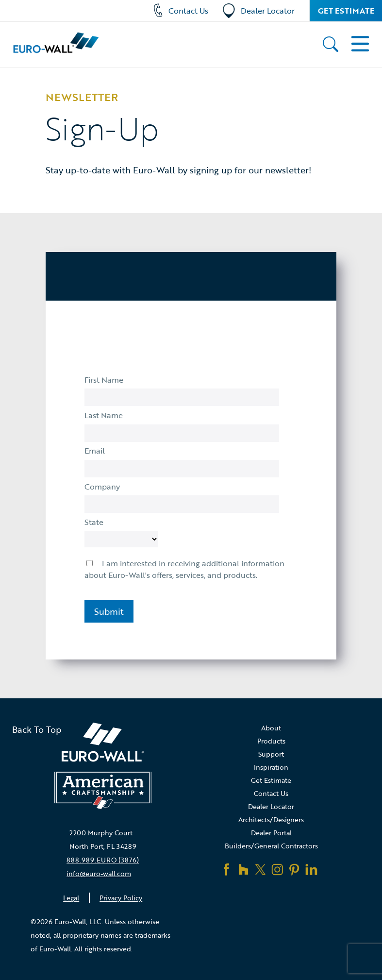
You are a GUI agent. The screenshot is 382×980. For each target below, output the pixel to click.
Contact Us (181, 11)
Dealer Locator (259, 11)
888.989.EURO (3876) (103, 860)
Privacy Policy (121, 898)
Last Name (104, 415)
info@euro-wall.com (99, 873)
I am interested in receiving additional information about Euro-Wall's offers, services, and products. (184, 569)
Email (95, 451)
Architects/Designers (271, 819)
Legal (71, 898)
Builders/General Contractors (271, 846)
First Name (104, 380)
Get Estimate (346, 11)
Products (271, 741)
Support (271, 754)
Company (102, 487)
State (94, 522)
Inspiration (271, 767)
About (271, 728)
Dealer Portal (271, 833)
